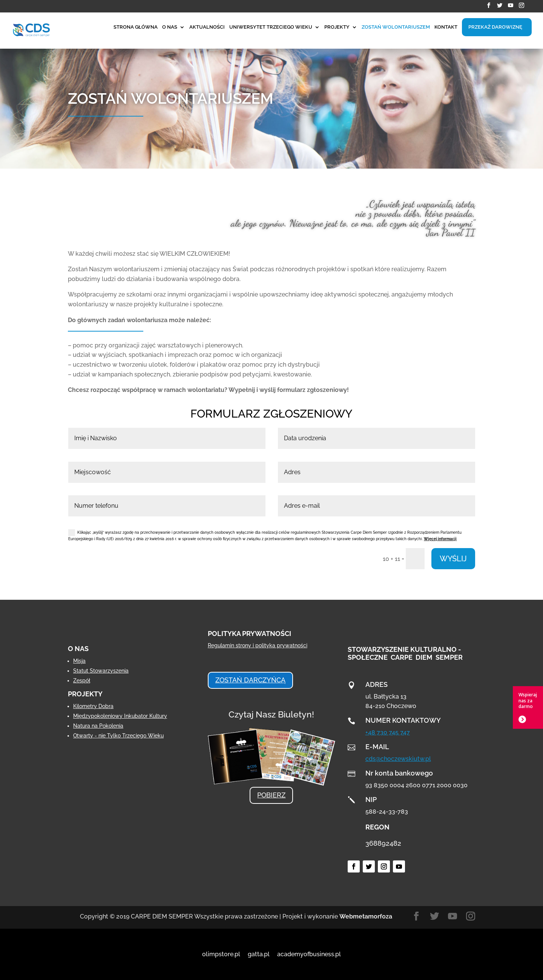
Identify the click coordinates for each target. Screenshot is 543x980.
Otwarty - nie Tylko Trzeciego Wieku (118, 736)
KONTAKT (446, 27)
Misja (79, 661)
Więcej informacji (440, 539)
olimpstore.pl (221, 954)
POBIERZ (271, 795)
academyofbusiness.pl (309, 954)
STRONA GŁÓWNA (136, 27)
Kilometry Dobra (93, 706)
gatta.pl (259, 954)
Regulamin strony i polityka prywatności (258, 645)
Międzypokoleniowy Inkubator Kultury (120, 716)
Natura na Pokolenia (98, 726)
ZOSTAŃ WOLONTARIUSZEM (396, 27)
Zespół (82, 680)
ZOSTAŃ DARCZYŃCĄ (250, 680)
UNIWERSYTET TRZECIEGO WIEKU (271, 27)
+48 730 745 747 (388, 732)
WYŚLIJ (453, 559)
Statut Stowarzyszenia (101, 671)
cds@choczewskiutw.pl (398, 759)
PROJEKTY (337, 27)
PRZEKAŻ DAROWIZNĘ (495, 27)
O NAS (170, 27)
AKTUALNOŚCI (207, 27)
